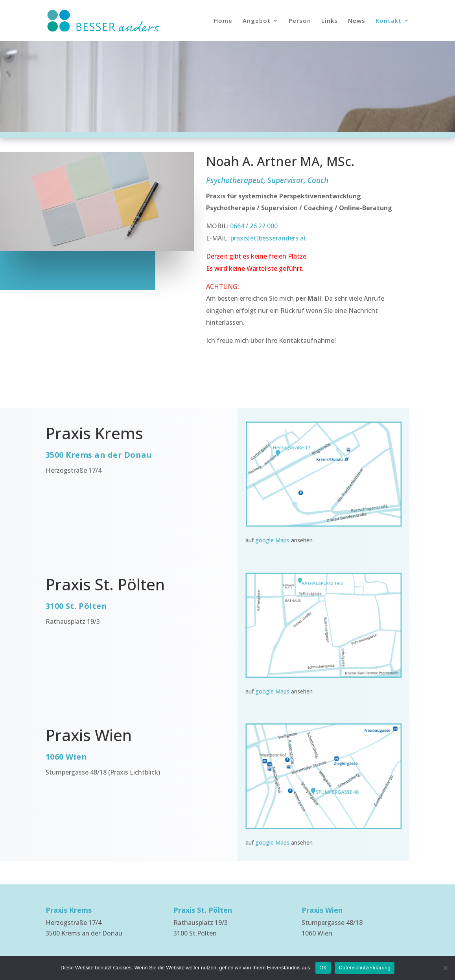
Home (223, 21)
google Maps (272, 540)
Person (300, 21)
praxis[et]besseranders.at (268, 238)
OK (323, 968)
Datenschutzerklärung (364, 968)
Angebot (257, 21)
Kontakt (389, 21)
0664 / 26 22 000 (253, 226)
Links (330, 21)
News (357, 21)
